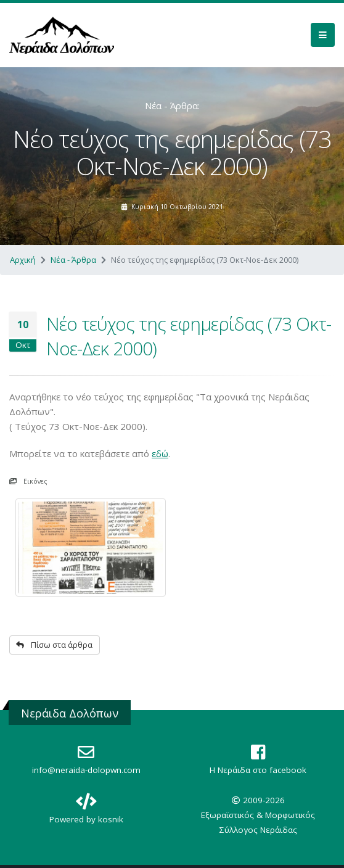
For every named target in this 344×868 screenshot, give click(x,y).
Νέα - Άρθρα (73, 260)
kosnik (111, 819)
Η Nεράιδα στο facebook (258, 770)
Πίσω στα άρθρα (54, 645)
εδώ (160, 453)
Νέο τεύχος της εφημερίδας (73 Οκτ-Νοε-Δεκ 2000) (189, 336)
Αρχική (23, 260)
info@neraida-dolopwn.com (86, 770)
